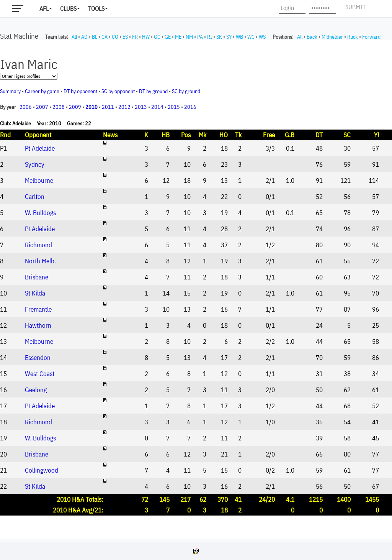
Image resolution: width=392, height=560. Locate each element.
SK (219, 37)
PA (200, 37)
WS (262, 37)
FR (135, 37)
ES (125, 37)
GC (157, 37)
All (74, 37)
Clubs (68, 8)
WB (239, 37)
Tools (96, 8)
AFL (44, 8)
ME (178, 37)
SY (229, 37)
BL (95, 37)
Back (312, 37)
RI (210, 37)
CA (105, 37)
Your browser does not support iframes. (196, 289)
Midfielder (332, 37)
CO (115, 37)
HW (146, 37)
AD (84, 37)
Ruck (353, 37)
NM (189, 37)
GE (168, 37)
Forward (371, 37)
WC (251, 37)
